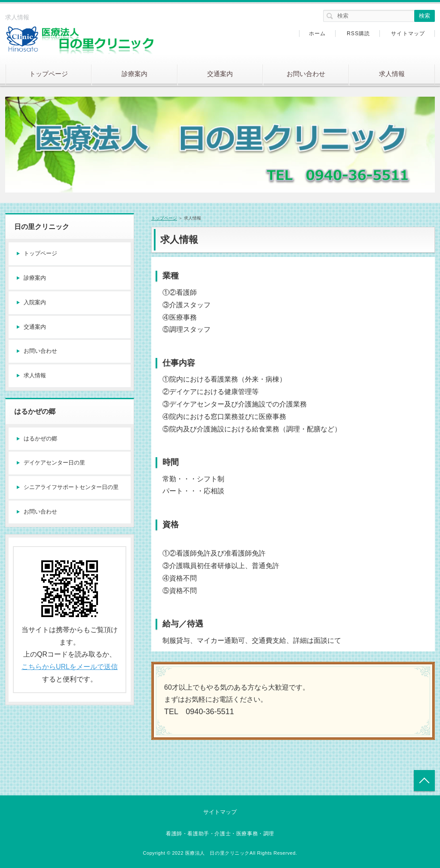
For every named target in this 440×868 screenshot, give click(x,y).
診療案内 (134, 74)
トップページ (49, 74)
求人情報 (392, 74)
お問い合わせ (306, 74)
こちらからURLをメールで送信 (70, 667)
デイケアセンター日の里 (54, 463)
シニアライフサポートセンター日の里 (71, 487)
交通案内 (220, 74)
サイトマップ (408, 34)
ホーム (318, 34)
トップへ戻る (424, 781)
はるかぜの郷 (40, 439)
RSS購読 (359, 34)
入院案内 (35, 302)
